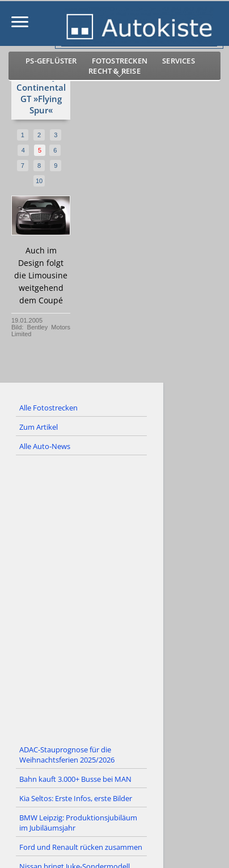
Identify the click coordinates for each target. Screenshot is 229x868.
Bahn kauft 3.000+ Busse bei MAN (75, 779)
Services (179, 61)
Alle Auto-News (45, 446)
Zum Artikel (39, 427)
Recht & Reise (114, 71)
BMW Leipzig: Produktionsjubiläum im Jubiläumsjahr (78, 823)
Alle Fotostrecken (48, 408)
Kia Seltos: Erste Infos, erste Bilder (76, 798)
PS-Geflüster (51, 61)
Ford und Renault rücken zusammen (81, 847)
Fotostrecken (120, 61)
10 (39, 181)
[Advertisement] (114, 598)
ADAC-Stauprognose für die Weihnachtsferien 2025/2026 (67, 755)
